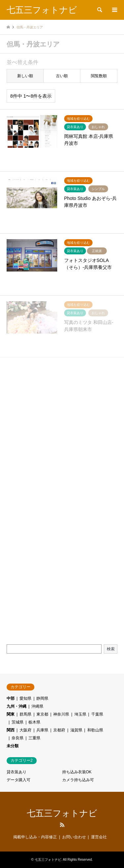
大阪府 (25, 730)
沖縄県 (37, 706)
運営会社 (99, 837)
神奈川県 (61, 714)
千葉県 (97, 714)
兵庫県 (42, 730)
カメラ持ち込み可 (78, 780)
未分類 (13, 746)
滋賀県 (76, 730)
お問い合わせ (74, 837)
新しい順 (25, 76)
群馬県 (25, 714)
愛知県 (25, 698)
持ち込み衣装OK (77, 772)
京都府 (59, 730)
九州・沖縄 (17, 706)
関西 (11, 730)
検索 (111, 649)
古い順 (62, 76)
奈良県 (18, 738)
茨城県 (18, 722)
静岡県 (42, 698)
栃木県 (34, 722)
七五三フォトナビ (62, 813)
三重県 (34, 738)
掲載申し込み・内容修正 (35, 837)
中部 (11, 698)
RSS (62, 825)
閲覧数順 (99, 76)
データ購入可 (19, 780)
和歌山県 (95, 730)
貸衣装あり (17, 772)
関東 (11, 714)
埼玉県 (80, 714)
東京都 (42, 714)
